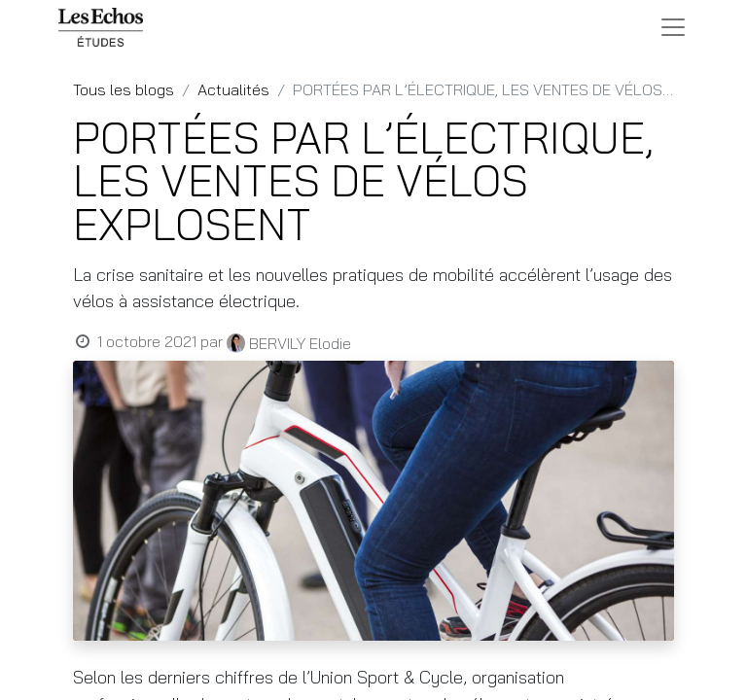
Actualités (233, 89)
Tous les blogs (124, 89)
